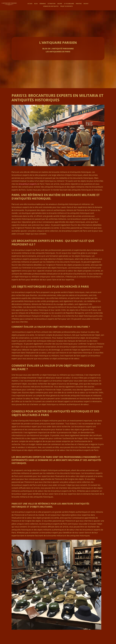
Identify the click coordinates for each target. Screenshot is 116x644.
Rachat (86, 4)
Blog (36, 4)
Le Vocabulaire (69, 4)
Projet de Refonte (67, 6)
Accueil (30, 4)
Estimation (52, 4)
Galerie (60, 4)
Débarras (43, 4)
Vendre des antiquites (51, 6)
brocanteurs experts (28, 184)
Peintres (79, 4)
